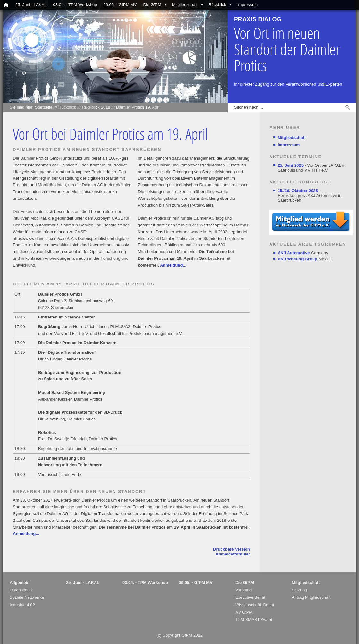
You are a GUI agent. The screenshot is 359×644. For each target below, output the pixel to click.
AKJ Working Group (297, 259)
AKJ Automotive (294, 253)
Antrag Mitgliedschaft (311, 597)
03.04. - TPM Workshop (75, 5)
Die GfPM (152, 5)
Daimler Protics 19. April (138, 107)
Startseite (44, 107)
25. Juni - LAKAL (31, 5)
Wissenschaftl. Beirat (255, 605)
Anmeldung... (173, 265)
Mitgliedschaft (185, 5)
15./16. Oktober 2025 (298, 191)
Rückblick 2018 (96, 107)
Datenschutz (21, 590)
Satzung (299, 590)
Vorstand (243, 590)
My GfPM (244, 612)
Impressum (247, 5)
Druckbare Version (232, 549)
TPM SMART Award (254, 619)
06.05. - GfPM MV (120, 5)
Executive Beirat (250, 597)
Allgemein (20, 583)
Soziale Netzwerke (27, 597)
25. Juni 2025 (291, 165)
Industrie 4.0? (22, 605)
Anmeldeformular (233, 554)
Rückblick (217, 5)
